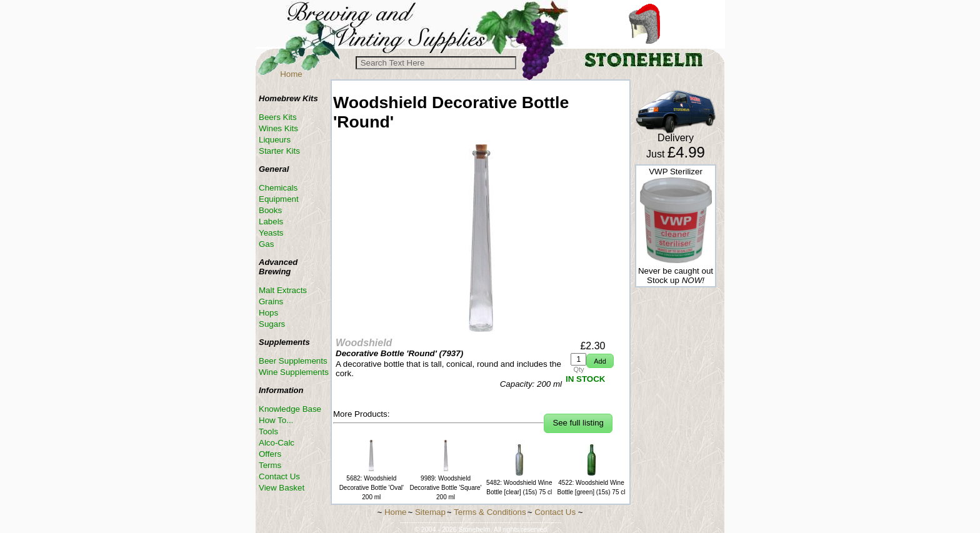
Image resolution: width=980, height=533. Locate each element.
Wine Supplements (294, 372)
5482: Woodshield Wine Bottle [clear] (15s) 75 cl (519, 483)
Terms (270, 465)
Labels (271, 222)
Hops (268, 313)
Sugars (272, 324)
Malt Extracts (283, 290)
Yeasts (271, 233)
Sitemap (430, 512)
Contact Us (279, 476)
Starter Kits (279, 151)
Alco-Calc (277, 443)
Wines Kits (278, 128)
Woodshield (364, 343)
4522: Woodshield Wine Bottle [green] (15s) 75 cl (592, 483)
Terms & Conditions (490, 512)
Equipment (279, 199)
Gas (266, 244)
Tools (268, 431)
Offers (270, 454)
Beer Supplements (293, 361)
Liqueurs (275, 140)
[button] (600, 361)
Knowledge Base (290, 409)
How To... (276, 420)
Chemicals (278, 188)
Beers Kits (278, 117)
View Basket (282, 488)
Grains (271, 301)
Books (270, 210)
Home (291, 74)
